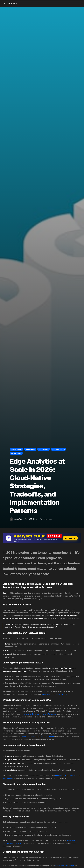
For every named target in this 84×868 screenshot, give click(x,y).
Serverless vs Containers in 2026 (55, 694)
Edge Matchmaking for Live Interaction (38, 737)
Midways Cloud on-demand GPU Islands (40, 714)
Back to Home (10, 4)
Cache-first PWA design (65, 866)
